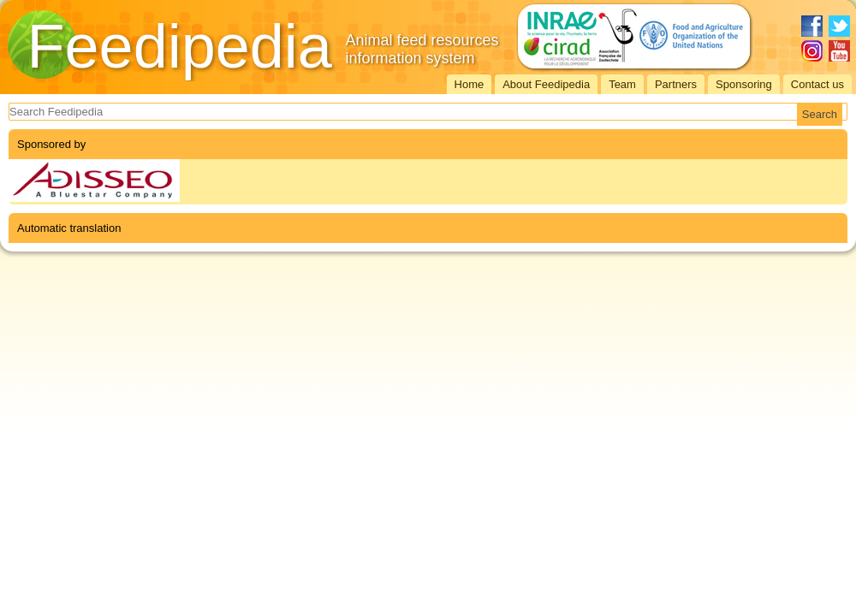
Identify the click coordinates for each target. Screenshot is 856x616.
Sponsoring (744, 84)
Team (622, 84)
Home (470, 84)
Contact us (817, 84)
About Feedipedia (546, 84)
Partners (676, 84)
